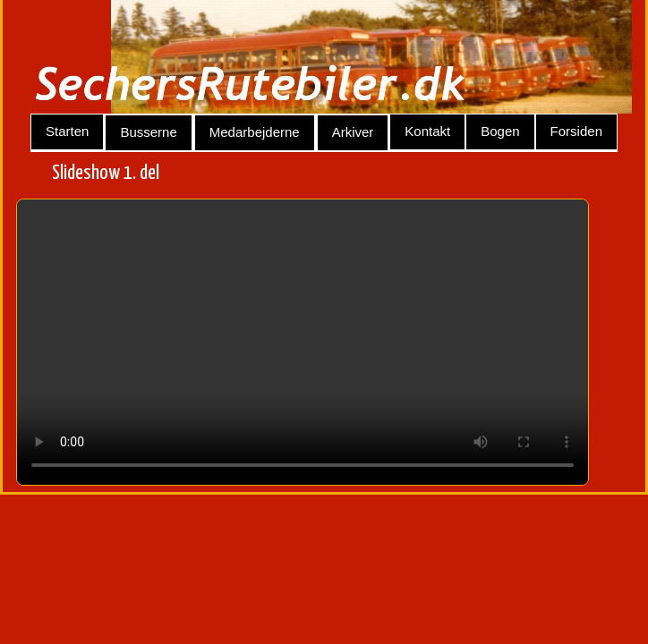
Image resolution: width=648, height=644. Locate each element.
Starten (67, 131)
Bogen (500, 131)
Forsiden (576, 131)
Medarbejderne (255, 132)
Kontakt (427, 131)
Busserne (148, 132)
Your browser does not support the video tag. (303, 342)
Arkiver (353, 132)
